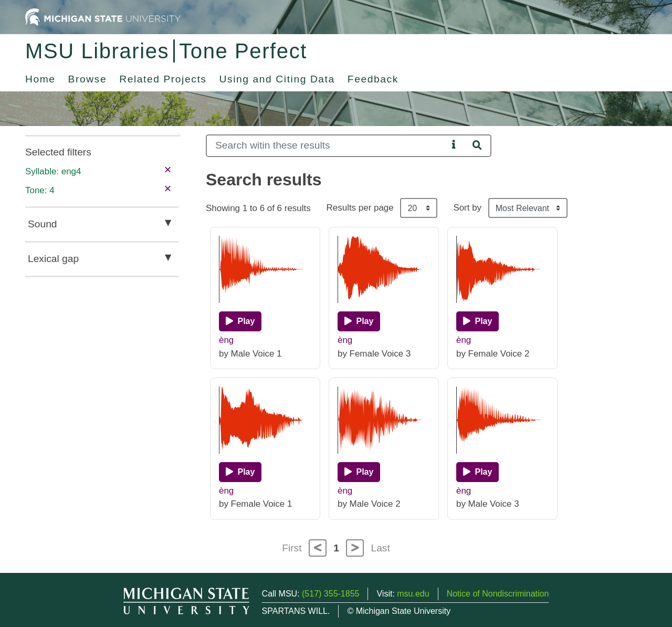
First (292, 548)
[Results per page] (419, 208)
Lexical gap (53, 259)
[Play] (240, 321)
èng (226, 340)
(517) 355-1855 (330, 594)
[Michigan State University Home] (103, 17)
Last (381, 548)
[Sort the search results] (528, 208)
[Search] (327, 146)
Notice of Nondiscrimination (498, 594)
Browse (88, 79)
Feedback (373, 79)
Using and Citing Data (277, 79)
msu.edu (413, 594)
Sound (42, 224)
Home (40, 79)
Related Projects (163, 79)
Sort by (467, 208)
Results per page (360, 208)
